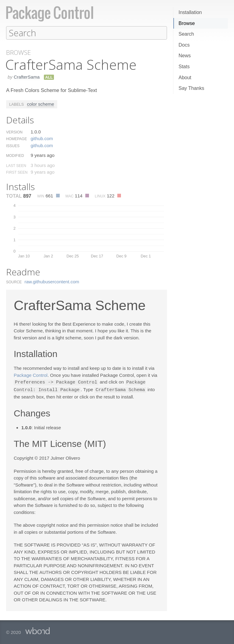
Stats (184, 67)
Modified (15, 155)
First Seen (17, 172)
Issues (13, 146)
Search (186, 34)
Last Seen (16, 165)
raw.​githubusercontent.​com (52, 281)
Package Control (31, 375)
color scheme (40, 104)
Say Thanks (191, 88)
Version (14, 132)
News (185, 56)
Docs (184, 45)
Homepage (16, 139)
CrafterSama (27, 77)
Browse (187, 23)
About (185, 78)
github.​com (42, 138)
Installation (190, 12)
